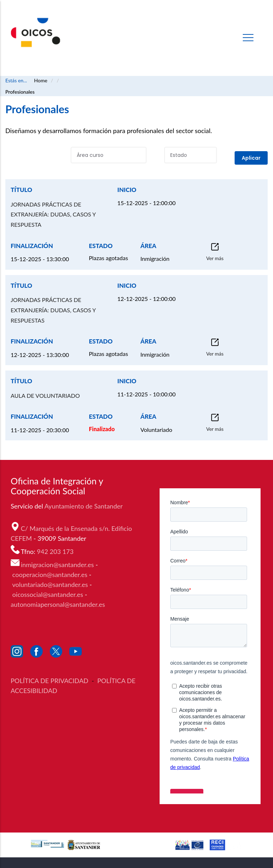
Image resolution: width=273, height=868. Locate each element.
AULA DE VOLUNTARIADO (45, 395)
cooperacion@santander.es (50, 575)
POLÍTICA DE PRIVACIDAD (50, 681)
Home (41, 80)
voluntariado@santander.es (50, 584)
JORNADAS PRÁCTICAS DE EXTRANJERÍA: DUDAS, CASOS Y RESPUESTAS (53, 310)
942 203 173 (56, 551)
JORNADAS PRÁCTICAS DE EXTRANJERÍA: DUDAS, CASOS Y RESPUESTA (53, 215)
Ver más (215, 258)
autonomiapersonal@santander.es (58, 604)
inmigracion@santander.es (58, 565)
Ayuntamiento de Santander (84, 506)
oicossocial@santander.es (48, 594)
